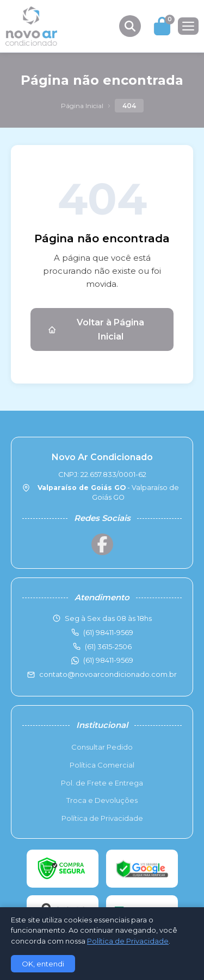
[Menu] (188, 26)
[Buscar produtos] (130, 26)
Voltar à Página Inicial (96, 329)
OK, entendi (43, 964)
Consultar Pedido (102, 747)
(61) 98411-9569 (108, 660)
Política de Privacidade (102, 818)
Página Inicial (82, 106)
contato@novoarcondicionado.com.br (108, 674)
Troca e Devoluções (102, 800)
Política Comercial (102, 765)
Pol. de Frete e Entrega (102, 783)
